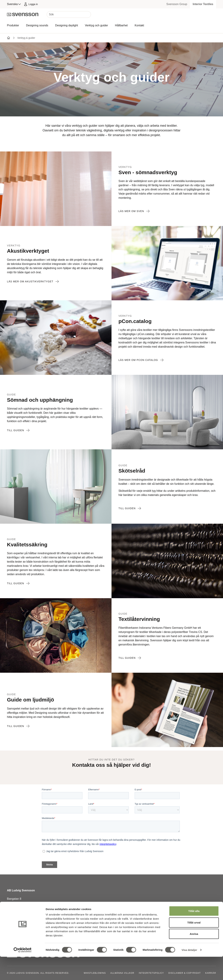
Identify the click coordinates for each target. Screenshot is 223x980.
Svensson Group (177, 4)
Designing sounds (37, 25)
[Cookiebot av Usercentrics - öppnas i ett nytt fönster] (23, 973)
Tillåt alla (194, 934)
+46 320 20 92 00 (18, 916)
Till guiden (18, 430)
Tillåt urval (194, 946)
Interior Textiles (203, 4)
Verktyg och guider (96, 25)
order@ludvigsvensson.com (24, 920)
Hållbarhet (121, 25)
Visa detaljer (189, 973)
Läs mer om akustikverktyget (33, 281)
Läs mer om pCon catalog (141, 360)
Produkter (13, 25)
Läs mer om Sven (134, 211)
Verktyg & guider (26, 38)
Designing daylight (67, 25)
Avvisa (194, 957)
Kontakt (139, 25)
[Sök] (69, 14)
